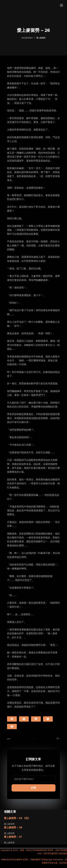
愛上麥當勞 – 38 (13, 827)
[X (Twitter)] (24, 719)
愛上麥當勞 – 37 (13, 837)
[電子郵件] (12, 726)
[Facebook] (12, 719)
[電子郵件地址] (33, 779)
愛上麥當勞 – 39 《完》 (17, 818)
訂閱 (33, 788)
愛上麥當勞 (41, 38)
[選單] (61, 5)
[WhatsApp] (48, 719)
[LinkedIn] (36, 719)
